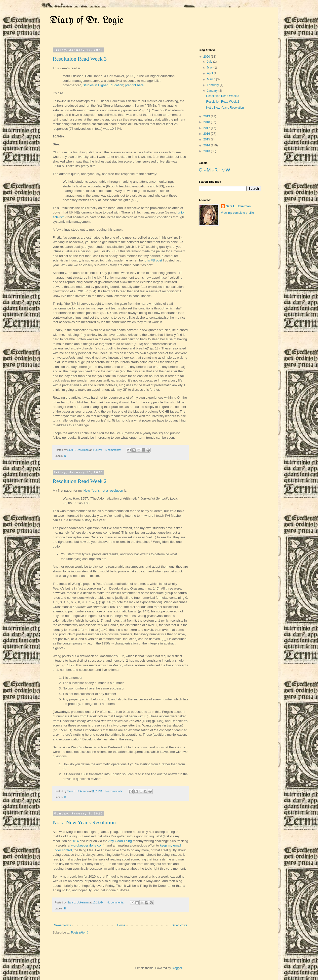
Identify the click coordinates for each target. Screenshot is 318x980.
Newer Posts (62, 925)
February (213, 85)
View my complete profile (237, 213)
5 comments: (113, 450)
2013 (207, 151)
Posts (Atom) (79, 933)
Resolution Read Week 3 (80, 59)
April (210, 73)
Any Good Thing (120, 841)
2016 (207, 134)
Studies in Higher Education (103, 85)
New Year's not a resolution (103, 490)
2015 (207, 139)
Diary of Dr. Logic (86, 21)
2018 (207, 122)
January (213, 91)
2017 (207, 128)
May (210, 68)
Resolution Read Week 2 (80, 481)
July (210, 62)
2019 (207, 116)
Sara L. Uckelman (238, 206)
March (212, 79)
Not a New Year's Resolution (84, 822)
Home (121, 925)
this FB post (154, 260)
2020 (207, 57)
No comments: (114, 791)
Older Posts (179, 925)
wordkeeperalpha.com (87, 845)
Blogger (177, 968)
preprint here (134, 85)
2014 (75, 841)
